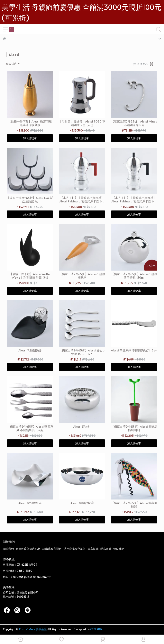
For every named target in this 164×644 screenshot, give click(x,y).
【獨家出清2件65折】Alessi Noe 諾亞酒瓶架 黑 (30, 199)
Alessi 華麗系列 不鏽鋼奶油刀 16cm (134, 350)
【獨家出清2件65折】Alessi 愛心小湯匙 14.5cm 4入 (82, 352)
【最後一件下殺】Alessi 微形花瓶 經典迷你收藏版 (30, 123)
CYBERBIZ (96, 629)
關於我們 (8, 549)
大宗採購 (93, 549)
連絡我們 (119, 549)
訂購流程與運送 (52, 549)
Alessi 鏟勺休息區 (30, 503)
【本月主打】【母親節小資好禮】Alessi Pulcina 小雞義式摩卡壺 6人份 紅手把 (82, 199)
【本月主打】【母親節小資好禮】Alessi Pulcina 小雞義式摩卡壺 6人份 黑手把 (134, 199)
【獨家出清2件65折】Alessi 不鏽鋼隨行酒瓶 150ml (134, 276)
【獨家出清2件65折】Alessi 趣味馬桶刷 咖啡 (134, 428)
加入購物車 (30, 138)
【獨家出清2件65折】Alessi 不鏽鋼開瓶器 (82, 276)
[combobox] (13, 64)
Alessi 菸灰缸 (82, 427)
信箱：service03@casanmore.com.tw (27, 577)
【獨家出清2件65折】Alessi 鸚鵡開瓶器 (134, 505)
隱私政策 (106, 549)
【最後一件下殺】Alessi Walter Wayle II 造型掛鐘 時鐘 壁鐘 (30, 276)
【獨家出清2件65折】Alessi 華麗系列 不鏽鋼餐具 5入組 (30, 428)
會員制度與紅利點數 (28, 549)
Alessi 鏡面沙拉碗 (82, 503)
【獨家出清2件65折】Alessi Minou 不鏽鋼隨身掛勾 (134, 123)
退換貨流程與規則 (75, 549)
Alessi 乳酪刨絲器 (30, 350)
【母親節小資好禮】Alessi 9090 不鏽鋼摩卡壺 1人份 (82, 123)
